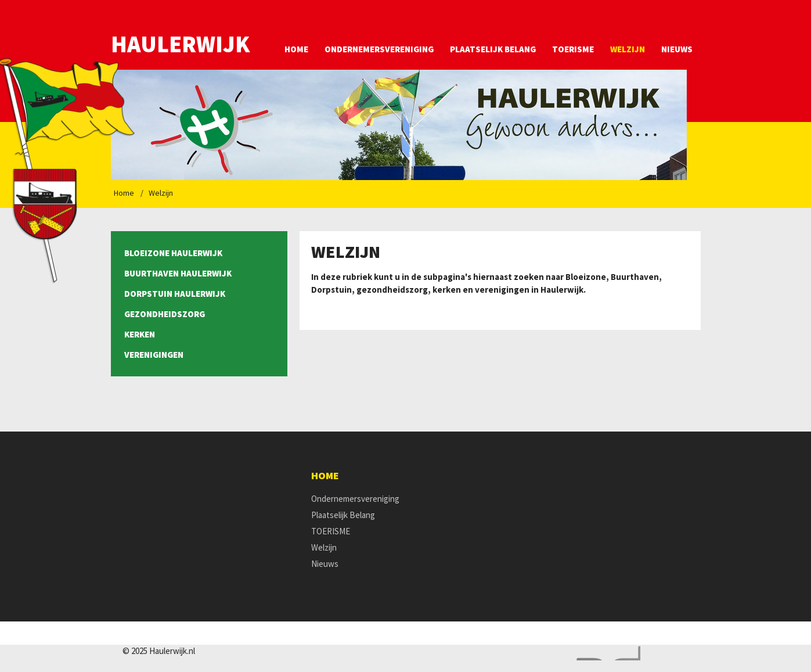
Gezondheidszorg (165, 314)
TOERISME (573, 49)
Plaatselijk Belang (493, 49)
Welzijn (628, 49)
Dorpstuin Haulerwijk (175, 294)
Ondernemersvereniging (379, 49)
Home (296, 49)
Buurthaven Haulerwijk (178, 273)
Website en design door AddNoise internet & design (605, 653)
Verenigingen (154, 355)
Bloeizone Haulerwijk (173, 253)
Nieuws (677, 49)
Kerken (140, 334)
